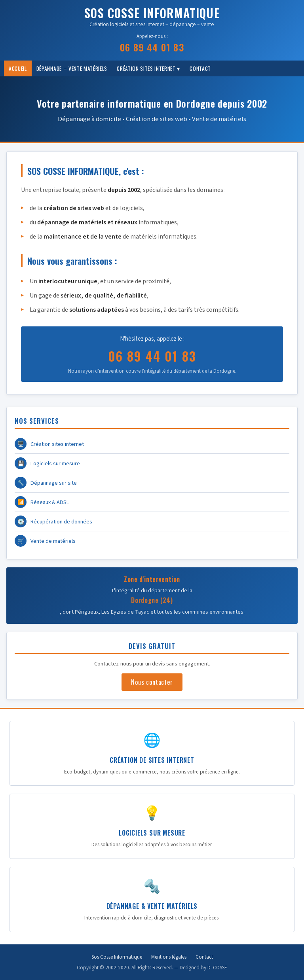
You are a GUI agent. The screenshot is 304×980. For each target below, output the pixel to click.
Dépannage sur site (46, 483)
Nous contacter (152, 682)
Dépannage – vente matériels (72, 68)
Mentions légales (169, 957)
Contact (200, 68)
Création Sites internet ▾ (148, 68)
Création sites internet (49, 444)
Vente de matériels (45, 541)
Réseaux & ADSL (42, 502)
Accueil (18, 68)
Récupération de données (53, 521)
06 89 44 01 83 (152, 47)
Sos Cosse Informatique (117, 957)
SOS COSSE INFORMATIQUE (152, 13)
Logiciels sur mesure (47, 463)
